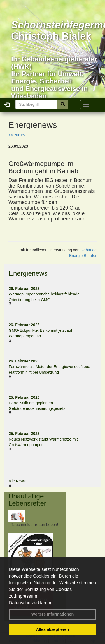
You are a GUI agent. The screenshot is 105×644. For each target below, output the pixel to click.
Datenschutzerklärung (31, 603)
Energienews (28, 273)
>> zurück (17, 135)
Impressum (26, 596)
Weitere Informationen (53, 614)
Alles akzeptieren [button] (53, 629)
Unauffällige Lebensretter (27, 500)
